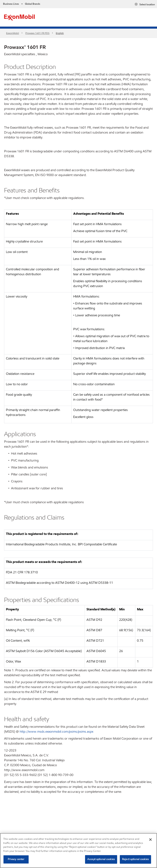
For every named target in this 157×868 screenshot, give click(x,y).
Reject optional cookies (135, 859)
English (60, 33)
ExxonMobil (13, 33)
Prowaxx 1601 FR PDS (37, 33)
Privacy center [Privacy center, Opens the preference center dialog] (16, 859)
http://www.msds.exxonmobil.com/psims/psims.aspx (56, 732)
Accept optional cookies (101, 859)
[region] (78, 851)
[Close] (150, 840)
